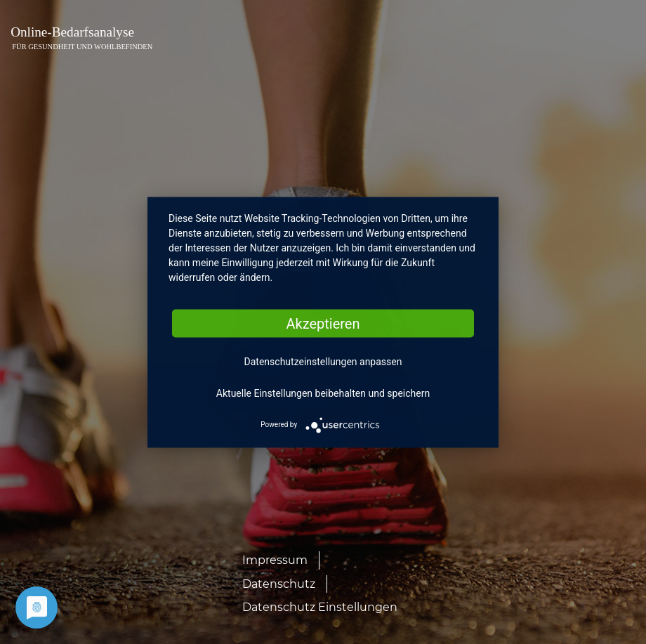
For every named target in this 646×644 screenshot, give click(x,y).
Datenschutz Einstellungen (320, 607)
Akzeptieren (323, 323)
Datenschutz (279, 584)
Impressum (275, 560)
